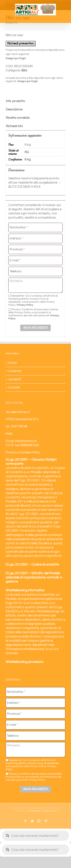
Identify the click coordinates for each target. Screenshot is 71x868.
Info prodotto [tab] (16, 101)
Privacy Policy (25, 305)
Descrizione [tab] (14, 109)
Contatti (14, 388)
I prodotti (14, 379)
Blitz (24, 70)
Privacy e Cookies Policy (23, 452)
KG (27, 152)
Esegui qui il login (16, 58)
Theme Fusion (50, 811)
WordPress (35, 811)
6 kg (28, 159)
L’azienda (15, 371)
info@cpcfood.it (26, 441)
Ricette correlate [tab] (18, 118)
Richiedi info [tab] (14, 126)
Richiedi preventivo (21, 44)
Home (12, 363)
